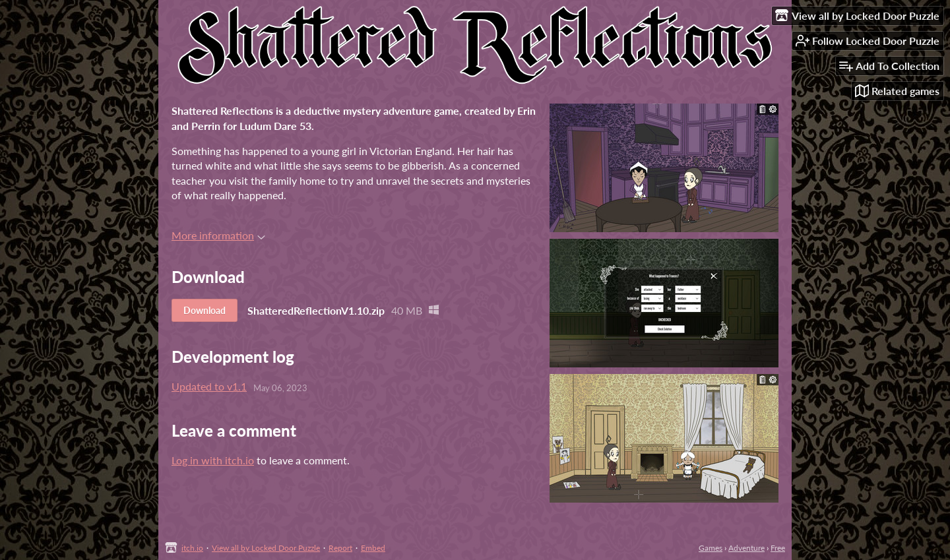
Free (778, 548)
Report (340, 548)
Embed (373, 548)
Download (205, 310)
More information (218, 235)
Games (711, 548)
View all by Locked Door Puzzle (266, 548)
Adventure (746, 548)
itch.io (192, 548)
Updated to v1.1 (209, 386)
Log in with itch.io (213, 460)
